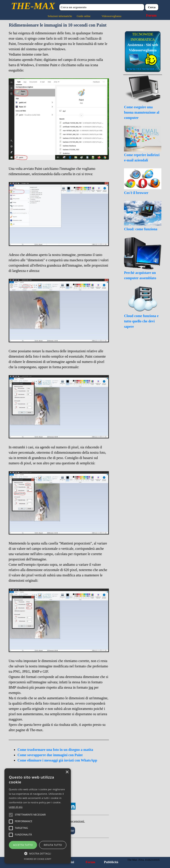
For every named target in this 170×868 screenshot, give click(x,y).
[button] (38, 853)
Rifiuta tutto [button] (53, 845)
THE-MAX (33, 6)
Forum (151, 15)
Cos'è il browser (136, 193)
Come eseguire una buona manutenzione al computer (142, 112)
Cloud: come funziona (141, 229)
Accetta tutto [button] (23, 845)
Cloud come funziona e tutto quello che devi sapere (141, 321)
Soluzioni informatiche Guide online (69, 16)
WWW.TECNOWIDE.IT (143, 69)
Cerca (152, 7)
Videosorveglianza (111, 16)
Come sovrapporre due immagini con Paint (50, 755)
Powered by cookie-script (38, 859)
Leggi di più (16, 807)
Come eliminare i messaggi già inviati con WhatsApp (57, 760)
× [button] (67, 772)
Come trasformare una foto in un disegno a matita (55, 750)
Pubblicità (111, 862)
